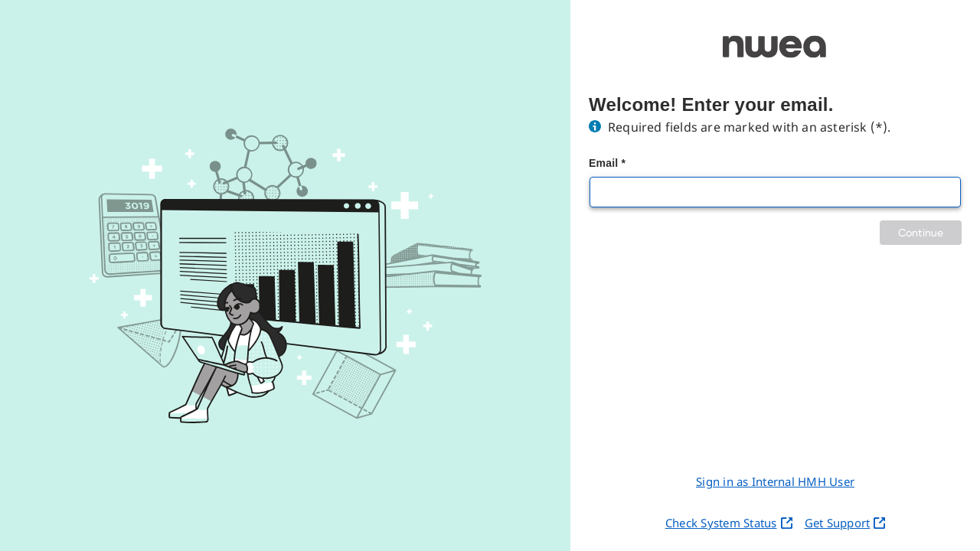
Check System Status (729, 523)
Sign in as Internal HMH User (775, 481)
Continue (921, 232)
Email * (607, 163)
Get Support (845, 523)
